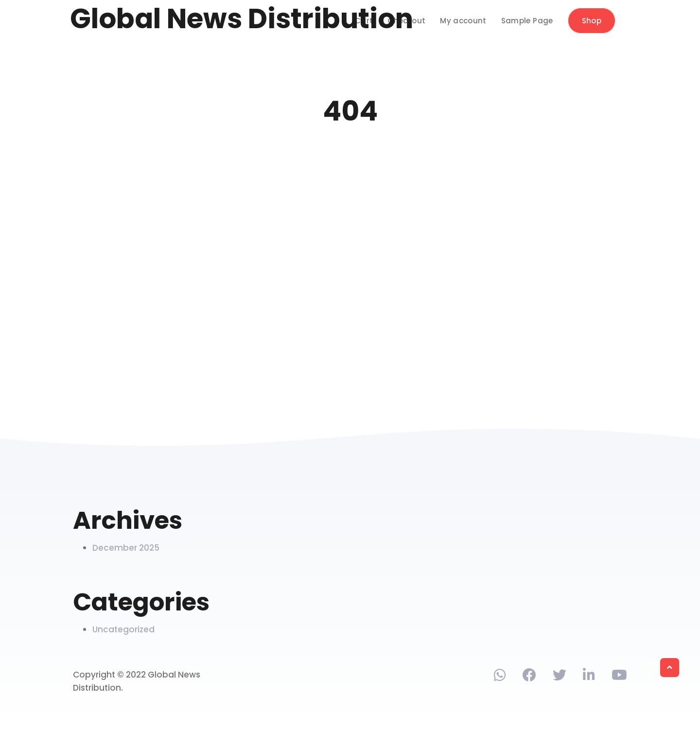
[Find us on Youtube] (619, 677)
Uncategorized (123, 629)
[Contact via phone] (500, 677)
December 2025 (126, 548)
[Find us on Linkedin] (589, 677)
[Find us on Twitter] (560, 677)
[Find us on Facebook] (529, 677)
